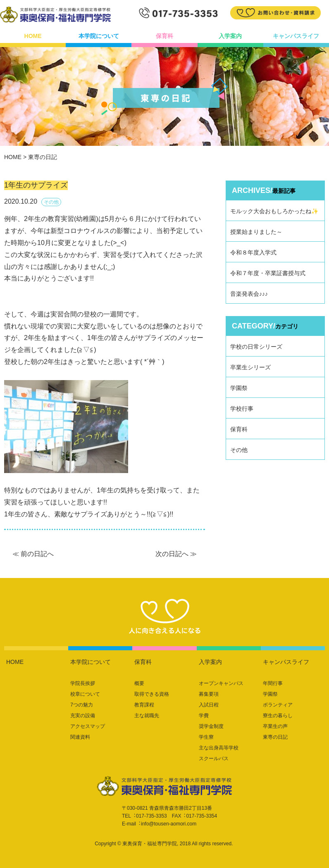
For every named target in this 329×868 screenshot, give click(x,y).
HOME (33, 36)
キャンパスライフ (296, 36)
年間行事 (273, 683)
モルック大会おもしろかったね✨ (274, 211)
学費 (204, 716)
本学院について (99, 36)
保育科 (164, 36)
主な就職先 (147, 716)
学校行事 (242, 409)
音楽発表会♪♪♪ (249, 294)
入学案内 (230, 36)
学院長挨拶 (83, 683)
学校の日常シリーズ (256, 347)
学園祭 (239, 388)
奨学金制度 (211, 726)
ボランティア (278, 705)
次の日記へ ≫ (176, 554)
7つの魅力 (82, 705)
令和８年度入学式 (253, 252)
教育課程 (144, 705)
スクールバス (214, 759)
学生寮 (206, 737)
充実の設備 (83, 716)
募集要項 (209, 694)
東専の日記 (275, 737)
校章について (85, 694)
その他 (239, 450)
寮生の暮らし (278, 716)
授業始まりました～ (256, 232)
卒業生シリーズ (250, 367)
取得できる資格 (152, 694)
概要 (139, 683)
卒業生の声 (275, 726)
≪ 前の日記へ (33, 554)
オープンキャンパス (221, 683)
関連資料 (80, 737)
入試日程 (209, 705)
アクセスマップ (88, 726)
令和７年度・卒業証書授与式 (268, 273)
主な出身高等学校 (219, 748)
